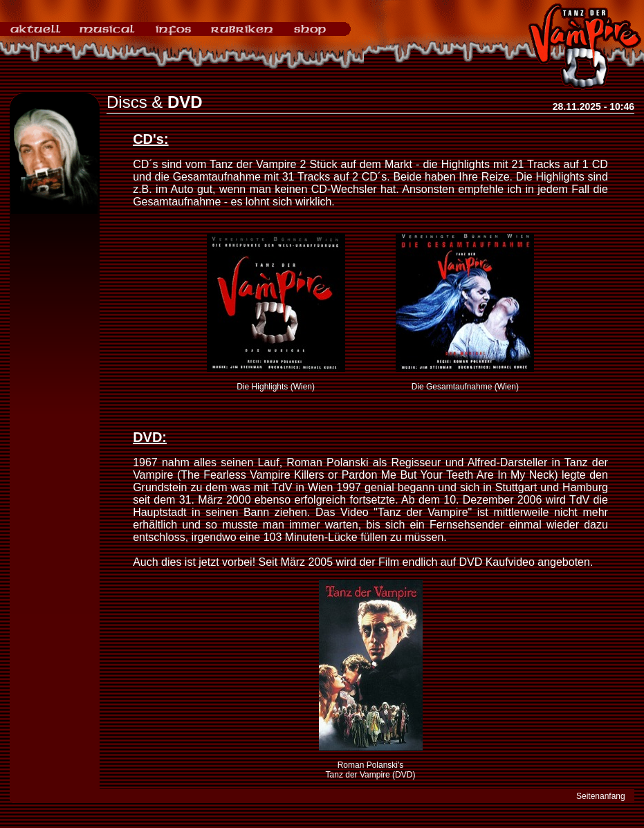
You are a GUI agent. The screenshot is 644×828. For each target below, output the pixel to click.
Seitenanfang (601, 796)
